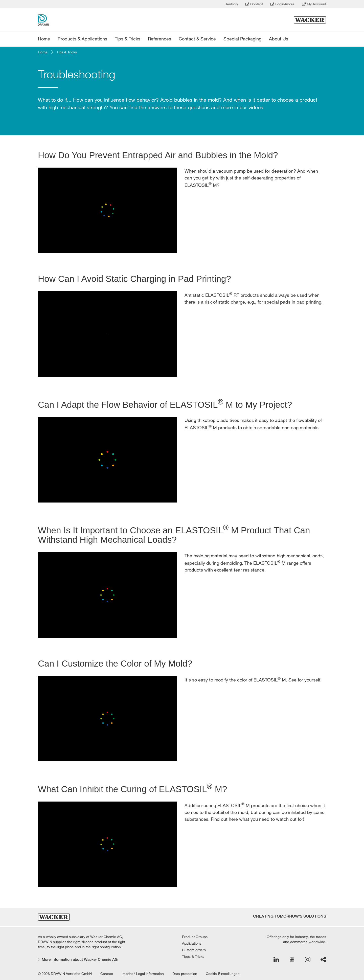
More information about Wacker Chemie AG (78, 959)
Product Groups (195, 937)
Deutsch (231, 4)
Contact (254, 4)
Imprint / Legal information (143, 974)
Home (43, 52)
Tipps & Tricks (193, 956)
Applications (192, 943)
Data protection (185, 974)
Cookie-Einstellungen (223, 974)
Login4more (282, 4)
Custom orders (194, 950)
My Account (314, 4)
